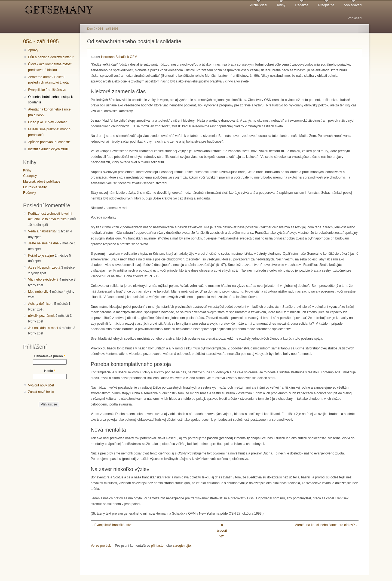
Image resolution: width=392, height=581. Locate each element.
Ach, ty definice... (41, 304)
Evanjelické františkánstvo (47, 90)
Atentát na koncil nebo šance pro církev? (49, 112)
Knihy (281, 5)
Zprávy (33, 50)
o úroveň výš (222, 531)
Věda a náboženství (43, 231)
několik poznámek (41, 316)
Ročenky (30, 193)
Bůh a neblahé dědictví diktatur (51, 57)
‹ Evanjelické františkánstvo (112, 525)
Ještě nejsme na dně (43, 243)
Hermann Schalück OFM (119, 57)
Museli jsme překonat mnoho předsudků (49, 132)
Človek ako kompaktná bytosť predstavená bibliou (50, 67)
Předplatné (326, 5)
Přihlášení (355, 18)
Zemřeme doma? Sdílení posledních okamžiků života (48, 80)
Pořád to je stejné (41, 256)
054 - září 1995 (41, 41)
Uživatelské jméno (50, 356)
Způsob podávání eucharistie (49, 142)
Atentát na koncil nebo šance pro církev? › (326, 525)
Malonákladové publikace (42, 182)
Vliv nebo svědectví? (43, 279)
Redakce (302, 5)
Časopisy (30, 176)
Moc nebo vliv (38, 292)
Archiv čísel (259, 5)
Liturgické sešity (35, 187)
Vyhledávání (353, 5)
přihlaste (157, 546)
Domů (91, 29)
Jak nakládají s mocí (43, 328)
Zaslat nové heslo (41, 392)
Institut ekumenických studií (48, 149)
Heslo (50, 371)
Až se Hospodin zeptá (44, 268)
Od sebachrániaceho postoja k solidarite (50, 100)
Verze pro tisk (101, 546)
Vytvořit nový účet (41, 385)
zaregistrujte (182, 546)
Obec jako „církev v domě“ (47, 122)
